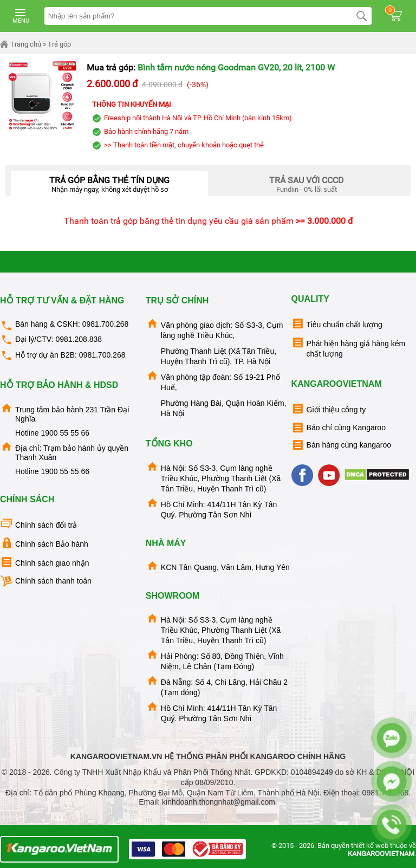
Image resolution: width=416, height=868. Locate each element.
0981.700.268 (106, 324)
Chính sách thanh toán (46, 581)
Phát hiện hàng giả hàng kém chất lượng (349, 347)
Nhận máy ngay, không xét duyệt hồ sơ (109, 182)
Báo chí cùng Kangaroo (339, 428)
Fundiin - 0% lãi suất (307, 182)
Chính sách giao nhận (44, 562)
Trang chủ (21, 44)
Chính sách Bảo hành (44, 543)
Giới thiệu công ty (329, 409)
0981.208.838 (79, 339)
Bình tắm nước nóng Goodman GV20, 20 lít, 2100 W (236, 67)
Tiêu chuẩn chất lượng (337, 324)
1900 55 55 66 (65, 433)
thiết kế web (370, 846)
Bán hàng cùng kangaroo (341, 445)
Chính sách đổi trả (38, 524)
